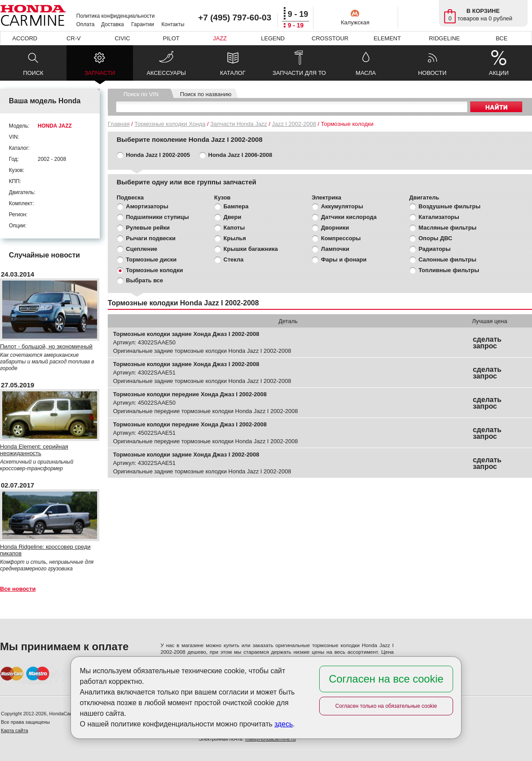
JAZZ (220, 38)
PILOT (171, 38)
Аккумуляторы (342, 206)
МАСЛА (366, 73)
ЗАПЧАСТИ (100, 75)
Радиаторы (434, 249)
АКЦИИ (499, 73)
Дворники (335, 228)
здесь (284, 724)
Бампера (236, 206)
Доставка (113, 24)
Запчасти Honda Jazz (239, 124)
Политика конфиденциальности (115, 16)
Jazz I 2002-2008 (294, 124)
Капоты (234, 228)
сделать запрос (487, 343)
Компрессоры (341, 238)
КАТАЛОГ (233, 73)
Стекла (233, 260)
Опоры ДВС (435, 238)
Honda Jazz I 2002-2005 (158, 155)
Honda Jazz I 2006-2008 (241, 155)
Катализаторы (439, 217)
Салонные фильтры (447, 260)
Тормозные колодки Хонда (170, 124)
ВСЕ (501, 38)
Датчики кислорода (349, 217)
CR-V (74, 38)
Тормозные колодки (155, 270)
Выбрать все (145, 280)
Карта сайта (14, 730)
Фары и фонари (344, 260)
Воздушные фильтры (450, 206)
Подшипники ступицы (157, 217)
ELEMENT (387, 38)
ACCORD (25, 38)
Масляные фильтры (448, 228)
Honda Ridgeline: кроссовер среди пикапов (45, 550)
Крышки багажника (251, 249)
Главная (119, 124)
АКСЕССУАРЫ (166, 73)
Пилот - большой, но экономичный (46, 346)
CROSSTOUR (330, 38)
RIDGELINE (444, 38)
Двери (232, 217)
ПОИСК (33, 73)
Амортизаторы (147, 206)
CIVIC (123, 38)
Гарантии (143, 24)
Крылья (235, 238)
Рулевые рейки (148, 228)
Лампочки (335, 249)
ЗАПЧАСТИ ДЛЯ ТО (299, 73)
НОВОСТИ (432, 73)
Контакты (173, 24)
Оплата (85, 24)
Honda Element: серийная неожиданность (34, 450)
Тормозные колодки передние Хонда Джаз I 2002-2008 (190, 394)
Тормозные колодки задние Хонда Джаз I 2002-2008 (186, 334)
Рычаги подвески (151, 238)
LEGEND (273, 38)
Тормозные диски (151, 260)
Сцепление (142, 249)
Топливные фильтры (449, 270)
